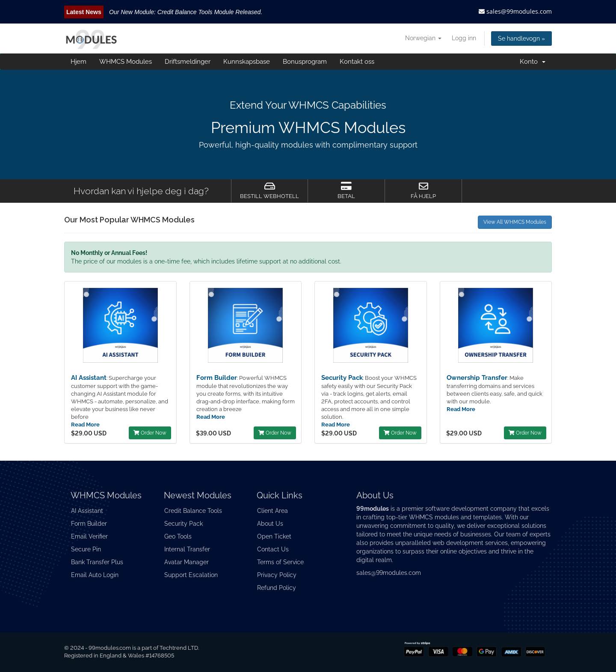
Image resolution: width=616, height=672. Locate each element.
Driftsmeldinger (188, 62)
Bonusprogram (305, 62)
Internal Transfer (187, 549)
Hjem (78, 62)
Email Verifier (89, 536)
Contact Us (273, 549)
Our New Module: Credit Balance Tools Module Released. (186, 12)
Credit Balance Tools (193, 511)
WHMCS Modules (126, 62)
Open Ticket (274, 536)
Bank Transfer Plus (97, 562)
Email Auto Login (95, 575)
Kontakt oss (357, 62)
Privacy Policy (277, 575)
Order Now (150, 433)
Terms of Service (280, 562)
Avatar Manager (187, 562)
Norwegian (423, 38)
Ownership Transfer (477, 378)
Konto (533, 62)
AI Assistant (89, 378)
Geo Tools (178, 536)
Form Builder (217, 378)
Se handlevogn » (521, 38)
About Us (270, 524)
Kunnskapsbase (247, 62)
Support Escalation (191, 575)
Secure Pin (86, 549)
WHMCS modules (434, 517)
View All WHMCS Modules (515, 222)
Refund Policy (277, 588)
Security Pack (342, 378)
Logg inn (464, 38)
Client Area (272, 511)
